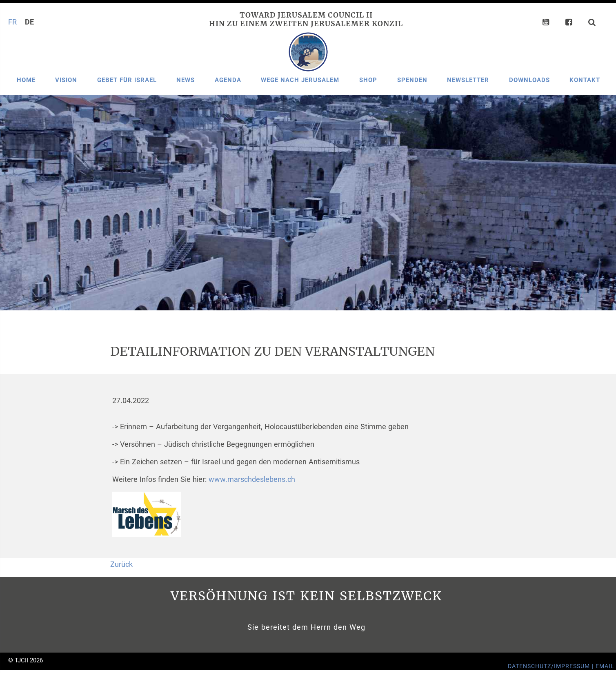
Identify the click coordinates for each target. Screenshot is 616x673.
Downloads (529, 80)
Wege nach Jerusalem (300, 80)
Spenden (412, 80)
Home (26, 80)
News (186, 80)
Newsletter (468, 80)
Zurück (121, 564)
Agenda (228, 80)
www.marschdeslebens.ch (252, 479)
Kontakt (585, 80)
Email (605, 666)
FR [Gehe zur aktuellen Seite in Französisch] (12, 22)
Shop (368, 80)
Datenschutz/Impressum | (552, 666)
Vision (66, 80)
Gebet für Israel (127, 80)
